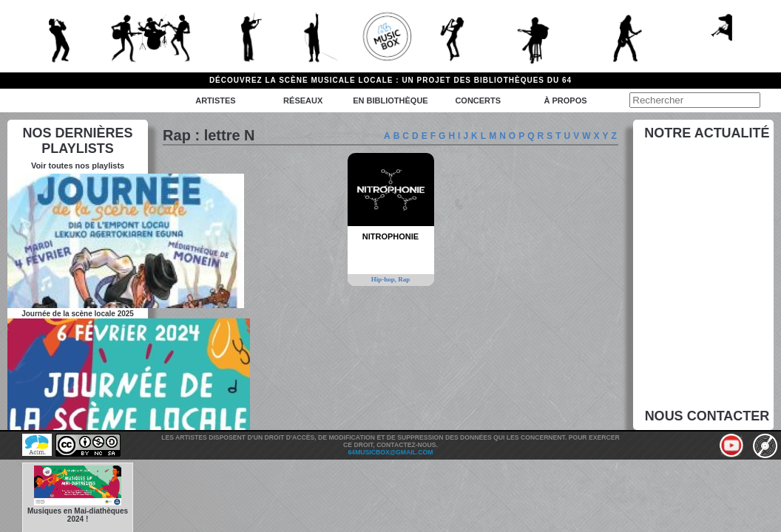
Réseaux (303, 100)
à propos (565, 100)
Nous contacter (707, 416)
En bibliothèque (390, 100)
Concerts (478, 100)
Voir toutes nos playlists (78, 166)
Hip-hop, (385, 279)
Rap (404, 279)
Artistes (215, 100)
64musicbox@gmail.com (391, 452)
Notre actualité (707, 133)
